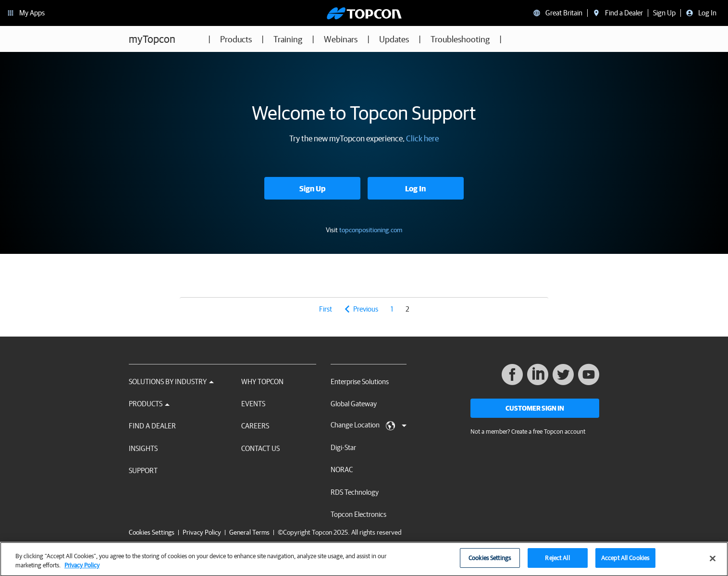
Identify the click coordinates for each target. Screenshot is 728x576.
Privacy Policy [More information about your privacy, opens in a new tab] (82, 570)
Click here (422, 138)
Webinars (341, 39)
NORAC (342, 470)
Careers (255, 426)
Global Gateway (354, 404)
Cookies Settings (152, 532)
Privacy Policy (202, 532)
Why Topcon (262, 382)
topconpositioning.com (371, 230)
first (326, 309)
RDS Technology (355, 492)
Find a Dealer (152, 426)
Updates (394, 39)
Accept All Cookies (625, 563)
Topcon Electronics (358, 514)
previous (366, 309)
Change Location (369, 426)
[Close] (713, 563)
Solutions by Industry (171, 382)
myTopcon (152, 39)
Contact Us (260, 448)
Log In (415, 188)
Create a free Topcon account (548, 432)
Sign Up (312, 188)
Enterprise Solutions (360, 382)
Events (253, 404)
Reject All (557, 563)
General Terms (249, 532)
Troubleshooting (460, 39)
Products (236, 39)
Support (143, 470)
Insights (143, 448)
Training (288, 39)
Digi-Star (343, 447)
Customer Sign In (535, 408)
